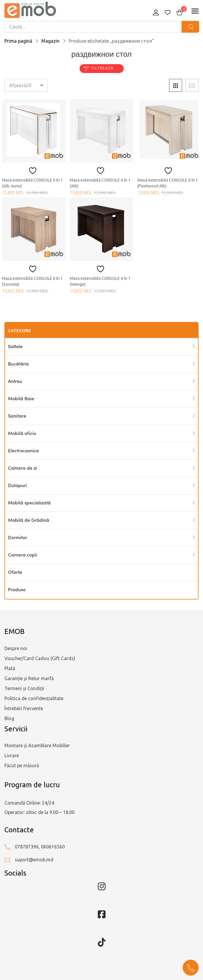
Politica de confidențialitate (34, 698)
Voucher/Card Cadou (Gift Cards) (40, 658)
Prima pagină (18, 41)
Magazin (50, 41)
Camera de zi (23, 469)
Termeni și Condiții (24, 688)
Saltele (15, 347)
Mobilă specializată (29, 503)
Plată (10, 668)
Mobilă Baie (21, 399)
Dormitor (18, 538)
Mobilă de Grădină (29, 521)
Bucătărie (18, 364)
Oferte (15, 573)
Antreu (15, 382)
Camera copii (23, 555)
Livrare (12, 755)
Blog (9, 718)
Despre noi (16, 648)
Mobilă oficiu (22, 434)
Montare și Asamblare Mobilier (37, 745)
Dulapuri (17, 486)
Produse (17, 590)
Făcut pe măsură (22, 765)
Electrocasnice (23, 451)
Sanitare (17, 416)
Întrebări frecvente (24, 708)
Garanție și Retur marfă (29, 678)
